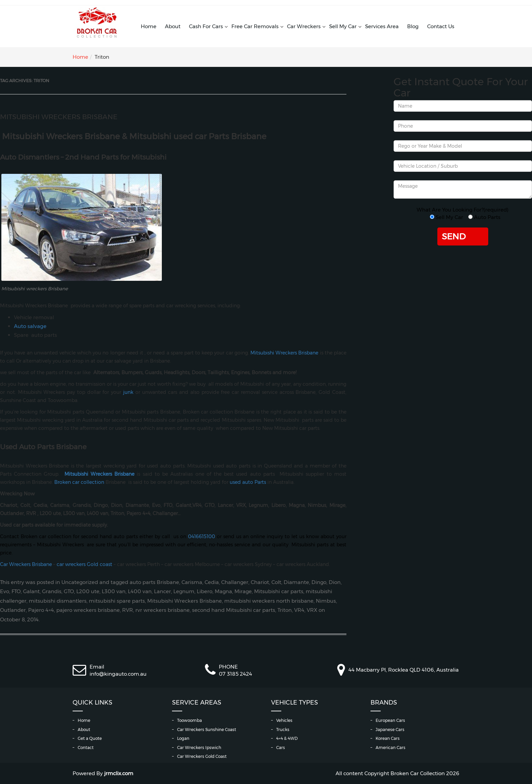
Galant (31, 591)
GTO (69, 591)
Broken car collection (79, 482)
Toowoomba (189, 720)
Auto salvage (30, 326)
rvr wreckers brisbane (163, 610)
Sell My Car (343, 26)
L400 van (140, 591)
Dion (335, 582)
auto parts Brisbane (154, 582)
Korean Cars (388, 738)
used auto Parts (248, 482)
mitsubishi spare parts (117, 601)
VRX (312, 610)
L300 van (114, 591)
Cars (281, 747)
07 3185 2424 (235, 674)
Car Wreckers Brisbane (26, 564)
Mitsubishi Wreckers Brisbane (59, 117)
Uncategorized (80, 582)
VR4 (299, 610)
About (173, 26)
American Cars (391, 747)
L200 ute (88, 591)
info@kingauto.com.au (118, 674)
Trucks (283, 730)
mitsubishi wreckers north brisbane (269, 601)
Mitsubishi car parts (279, 591)
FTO (16, 591)
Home (149, 26)
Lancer (163, 591)
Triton (285, 610)
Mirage (243, 591)
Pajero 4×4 (41, 610)
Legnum (184, 591)
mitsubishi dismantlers (58, 601)
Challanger (235, 582)
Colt (276, 582)
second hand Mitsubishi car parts (234, 610)
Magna (223, 591)
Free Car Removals (255, 26)
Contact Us (441, 26)
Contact (86, 747)
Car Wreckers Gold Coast (202, 756)
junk (128, 392)
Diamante (296, 582)
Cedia (212, 582)
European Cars (390, 720)
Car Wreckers (304, 26)
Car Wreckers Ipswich (199, 747)
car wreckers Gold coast (84, 564)
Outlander (13, 610)
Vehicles (284, 720)
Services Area (382, 26)
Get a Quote (90, 738)
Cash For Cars (206, 26)
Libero (205, 591)
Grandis (52, 591)
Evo (5, 591)
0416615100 (202, 536)
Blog (413, 26)
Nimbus (326, 601)
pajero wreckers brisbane (88, 610)
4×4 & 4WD (287, 738)
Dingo (319, 582)
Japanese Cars (390, 730)
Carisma (192, 582)
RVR (128, 610)
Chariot (260, 582)
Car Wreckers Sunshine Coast (207, 730)
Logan (183, 738)
